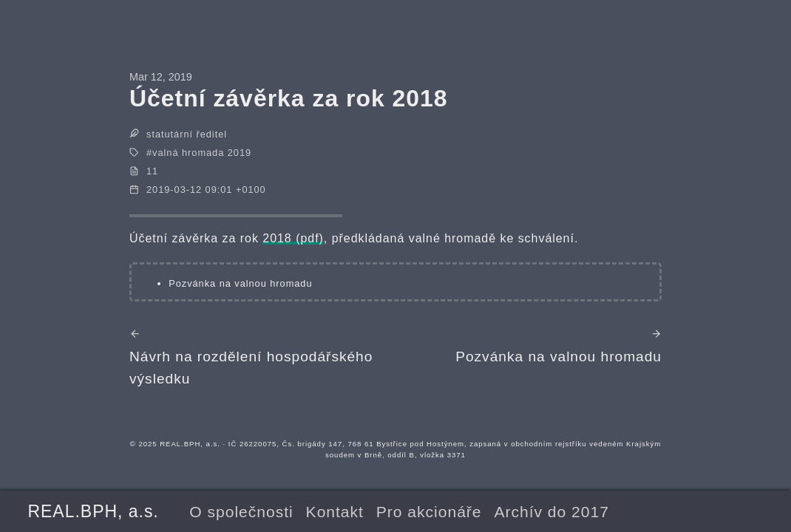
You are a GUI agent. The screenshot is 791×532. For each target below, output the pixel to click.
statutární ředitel (187, 134)
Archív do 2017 (551, 512)
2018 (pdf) (293, 238)
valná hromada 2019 (202, 153)
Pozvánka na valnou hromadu (240, 283)
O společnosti (241, 512)
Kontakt (335, 512)
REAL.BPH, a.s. (93, 511)
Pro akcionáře (429, 512)
